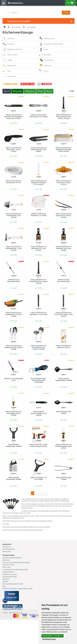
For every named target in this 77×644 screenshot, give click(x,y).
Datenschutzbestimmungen (12, 558)
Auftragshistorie (9, 549)
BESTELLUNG (6, 567)
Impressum (6, 560)
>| (45, 493)
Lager (72, 91)
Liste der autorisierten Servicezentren (16, 563)
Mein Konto (7, 547)
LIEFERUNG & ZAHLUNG (10, 574)
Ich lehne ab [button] (59, 636)
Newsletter (7, 552)
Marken (5, 582)
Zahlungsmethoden (10, 577)
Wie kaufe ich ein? (8, 565)
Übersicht (6, 579)
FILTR (7, 91)
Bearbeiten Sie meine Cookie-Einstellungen (17, 589)
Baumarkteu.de (17, 613)
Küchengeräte (16, 27)
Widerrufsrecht (8, 572)
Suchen (66, 13)
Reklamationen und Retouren (13, 584)
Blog (4, 586)
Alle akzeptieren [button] (48, 636)
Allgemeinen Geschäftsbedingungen (15, 570)
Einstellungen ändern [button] (49, 639)
